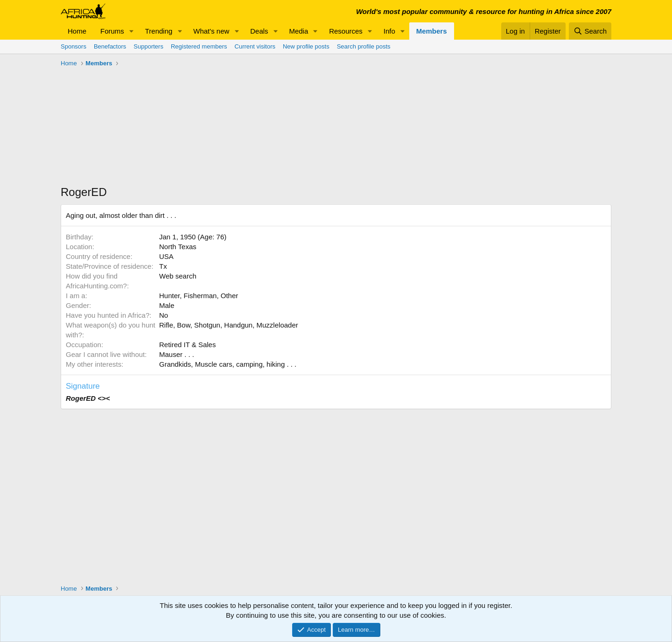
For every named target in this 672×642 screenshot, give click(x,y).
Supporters (148, 46)
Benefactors (110, 46)
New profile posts (306, 46)
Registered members (199, 46)
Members (432, 31)
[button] (132, 31)
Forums (112, 31)
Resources (346, 31)
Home (77, 31)
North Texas (178, 247)
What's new (211, 31)
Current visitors (255, 46)
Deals (259, 31)
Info (389, 31)
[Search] (590, 31)
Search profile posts (364, 46)
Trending (159, 31)
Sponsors (73, 46)
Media (298, 31)
